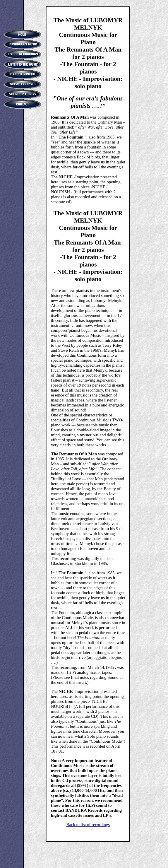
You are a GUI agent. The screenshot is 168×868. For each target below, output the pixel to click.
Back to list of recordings (88, 825)
